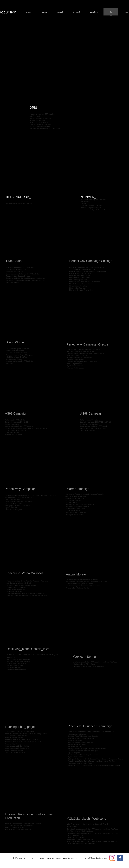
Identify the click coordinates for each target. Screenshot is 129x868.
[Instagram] (112, 858)
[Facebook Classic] (120, 858)
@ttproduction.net (98, 858)
